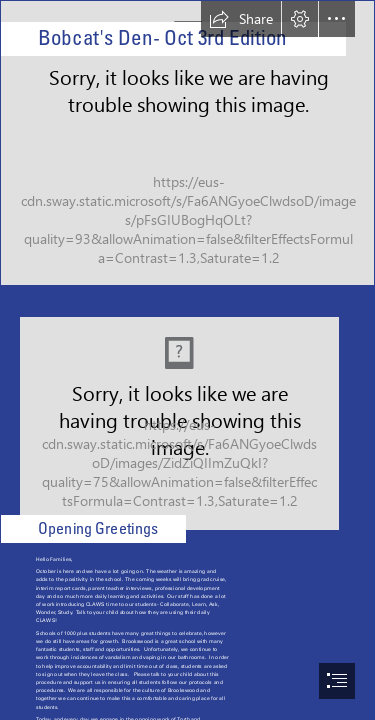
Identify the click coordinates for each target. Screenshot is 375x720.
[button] (241, 19)
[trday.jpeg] (187, 417)
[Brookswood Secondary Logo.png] (187, 143)
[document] (187, 360)
